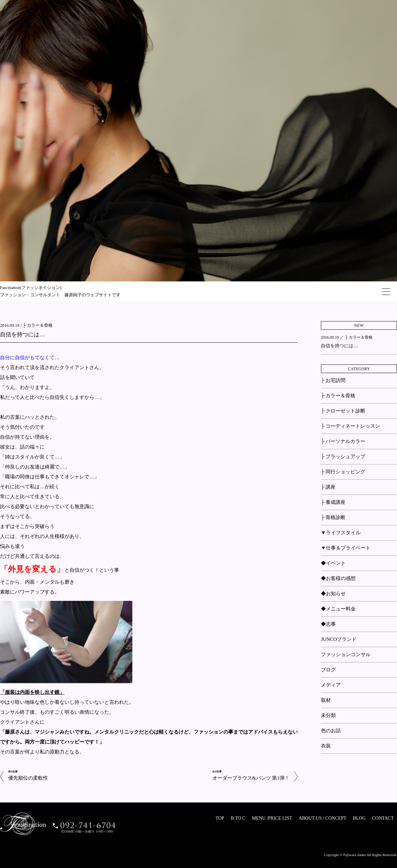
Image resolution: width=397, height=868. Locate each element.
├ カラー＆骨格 (38, 325)
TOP (220, 818)
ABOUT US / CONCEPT (323, 818)
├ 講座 (328, 487)
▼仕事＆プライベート (346, 548)
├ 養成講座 (333, 502)
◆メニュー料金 (338, 609)
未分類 (328, 715)
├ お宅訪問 (333, 380)
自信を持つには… (22, 335)
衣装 (326, 746)
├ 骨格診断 (333, 517)
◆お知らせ (333, 594)
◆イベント (333, 563)
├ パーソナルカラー (343, 441)
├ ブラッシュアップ (343, 457)
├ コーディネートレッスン (351, 426)
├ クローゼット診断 (343, 411)
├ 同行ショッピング (343, 472)
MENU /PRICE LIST (272, 818)
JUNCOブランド (339, 639)
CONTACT (383, 818)
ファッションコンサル (346, 654)
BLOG (359, 818)
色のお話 (331, 731)
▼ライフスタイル (341, 533)
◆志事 (328, 624)
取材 (326, 700)
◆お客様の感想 (338, 578)
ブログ (328, 670)
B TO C (238, 818)
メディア (331, 685)
